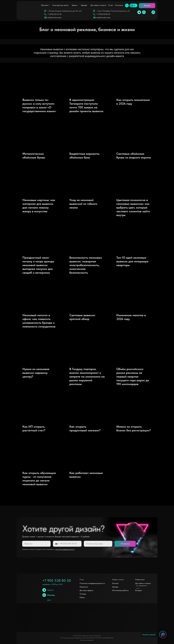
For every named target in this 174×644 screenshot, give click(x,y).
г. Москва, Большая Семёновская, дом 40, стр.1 (65, 11)
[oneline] (98, 544)
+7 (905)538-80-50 (103, 14)
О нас (82, 579)
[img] (127, 5)
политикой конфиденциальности (65, 549)
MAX (49, 600)
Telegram (50, 590)
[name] (36, 544)
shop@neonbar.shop (103, 17)
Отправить (125, 544)
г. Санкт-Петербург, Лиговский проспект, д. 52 (113, 11)
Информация (140, 579)
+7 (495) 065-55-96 (54, 14)
